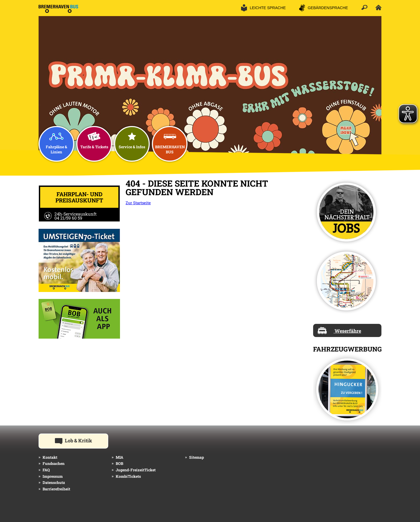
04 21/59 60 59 (68, 218)
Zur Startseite (138, 203)
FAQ (46, 470)
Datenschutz (54, 482)
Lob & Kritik (82, 440)
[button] (263, 8)
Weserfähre (339, 330)
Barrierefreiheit (56, 489)
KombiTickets (128, 476)
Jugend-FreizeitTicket (136, 470)
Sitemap (196, 457)
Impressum (53, 476)
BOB (119, 463)
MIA (119, 457)
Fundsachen (54, 463)
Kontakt (50, 457)
